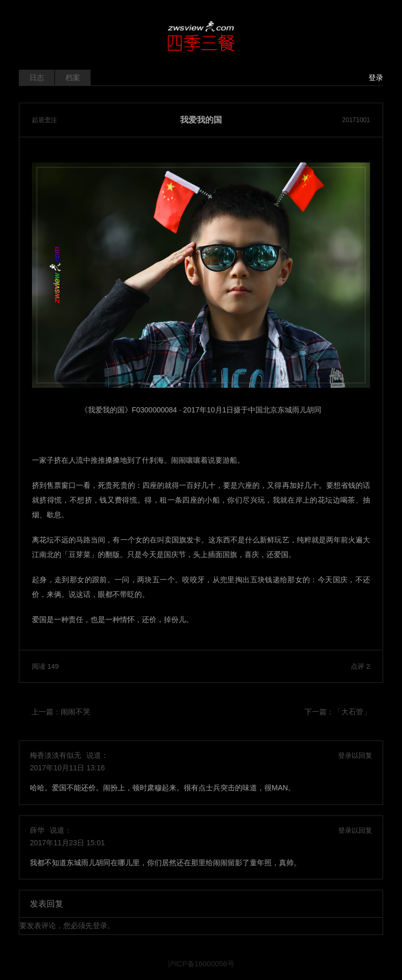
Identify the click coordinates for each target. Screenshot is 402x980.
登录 (376, 78)
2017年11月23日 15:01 (67, 843)
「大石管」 (352, 712)
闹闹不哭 (75, 712)
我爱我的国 (201, 120)
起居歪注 (44, 120)
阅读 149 (45, 666)
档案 (73, 78)
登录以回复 (355, 755)
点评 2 (360, 666)
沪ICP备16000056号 (201, 964)
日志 (37, 78)
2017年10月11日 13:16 (67, 768)
